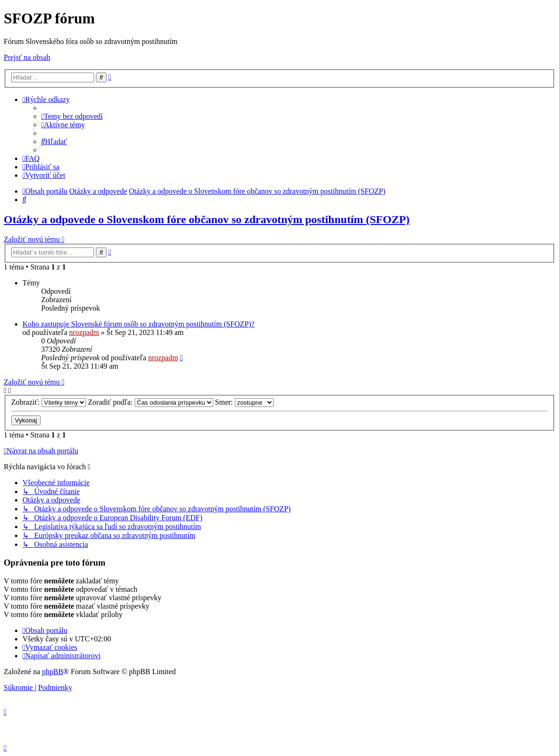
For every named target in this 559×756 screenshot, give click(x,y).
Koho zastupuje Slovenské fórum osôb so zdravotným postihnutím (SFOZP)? (138, 324)
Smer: (244, 402)
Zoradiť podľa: (151, 402)
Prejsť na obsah (27, 57)
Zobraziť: (49, 402)
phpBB (53, 672)
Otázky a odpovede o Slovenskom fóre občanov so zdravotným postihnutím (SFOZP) (207, 219)
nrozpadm (84, 332)
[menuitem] (72, 116)
